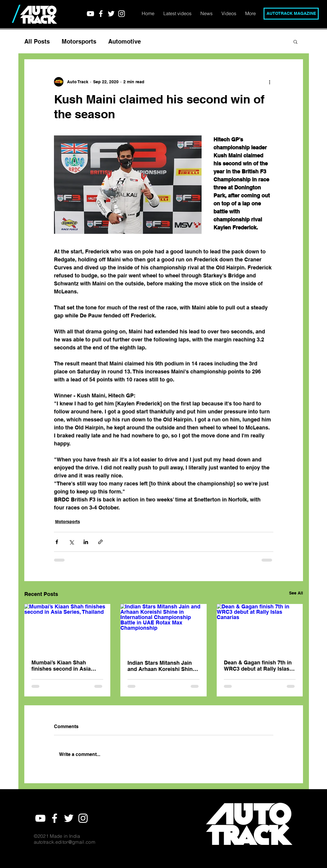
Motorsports (79, 41)
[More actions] (270, 82)
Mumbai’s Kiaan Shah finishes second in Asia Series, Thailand (61, 666)
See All (296, 593)
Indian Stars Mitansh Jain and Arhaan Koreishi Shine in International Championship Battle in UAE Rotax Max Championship (162, 666)
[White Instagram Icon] (122, 14)
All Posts (37, 41)
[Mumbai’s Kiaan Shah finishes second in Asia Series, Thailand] (67, 628)
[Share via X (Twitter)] (71, 542)
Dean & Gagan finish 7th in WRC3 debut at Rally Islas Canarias (258, 666)
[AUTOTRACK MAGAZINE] (291, 14)
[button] (295, 41)
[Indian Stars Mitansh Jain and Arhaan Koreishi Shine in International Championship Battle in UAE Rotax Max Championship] (163, 628)
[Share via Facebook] (57, 542)
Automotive (125, 41)
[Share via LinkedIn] (86, 542)
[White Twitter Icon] (111, 14)
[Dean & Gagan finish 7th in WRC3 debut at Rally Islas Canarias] (260, 628)
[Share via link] (100, 542)
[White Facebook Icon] (101, 14)
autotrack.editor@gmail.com (64, 842)
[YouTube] (90, 14)
